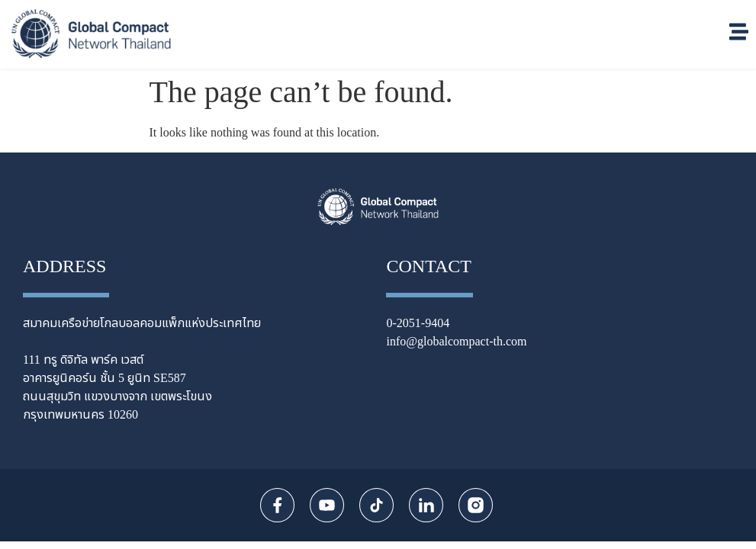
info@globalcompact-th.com (456, 342)
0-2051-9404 (418, 323)
